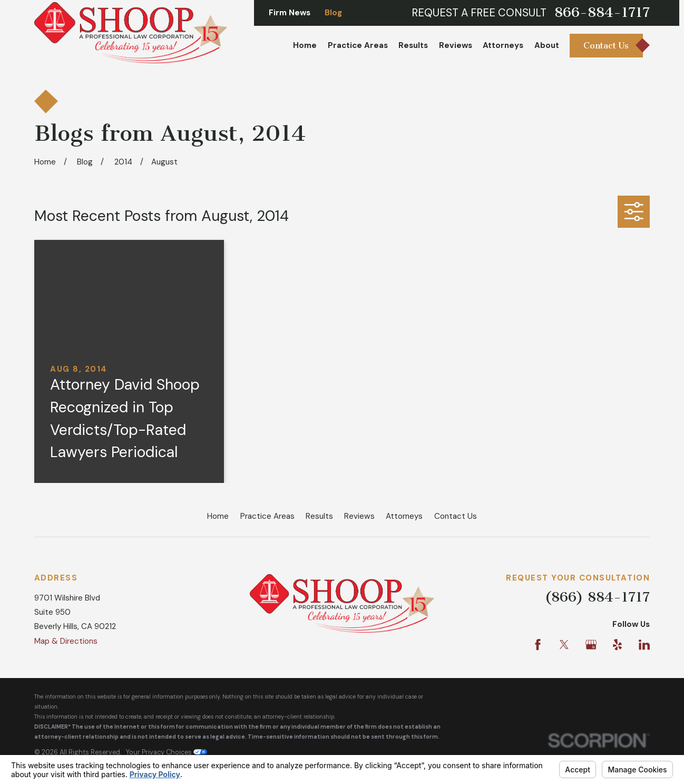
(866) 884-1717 (597, 597)
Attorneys (404, 516)
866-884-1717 (602, 13)
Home (218, 516)
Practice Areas (267, 516)
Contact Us (456, 516)
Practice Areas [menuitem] (358, 45)
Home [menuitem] (305, 45)
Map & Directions (66, 641)
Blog (333, 13)
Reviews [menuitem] (456, 45)
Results (319, 516)
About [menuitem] (547, 45)
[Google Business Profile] (591, 645)
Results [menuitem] (413, 45)
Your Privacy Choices (167, 752)
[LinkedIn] (644, 645)
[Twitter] (564, 645)
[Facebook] (538, 645)
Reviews (359, 516)
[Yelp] (617, 645)
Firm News (290, 13)
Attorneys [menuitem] (503, 45)
